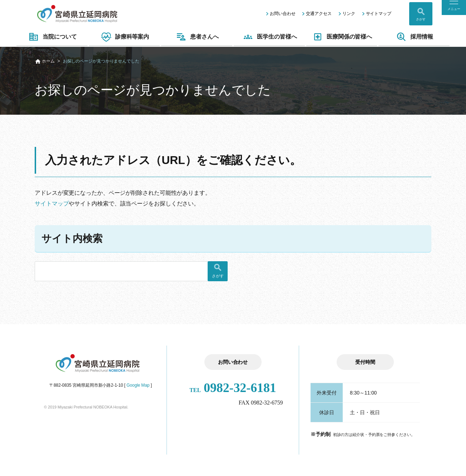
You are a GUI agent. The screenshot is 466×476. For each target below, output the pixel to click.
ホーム (48, 61)
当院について (52, 37)
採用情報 (414, 37)
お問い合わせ (282, 14)
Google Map (138, 385)
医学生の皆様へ (269, 37)
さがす (421, 19)
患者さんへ (197, 37)
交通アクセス (319, 14)
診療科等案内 (124, 37)
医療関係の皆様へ (342, 37)
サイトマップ (379, 14)
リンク (349, 14)
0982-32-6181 (233, 388)
